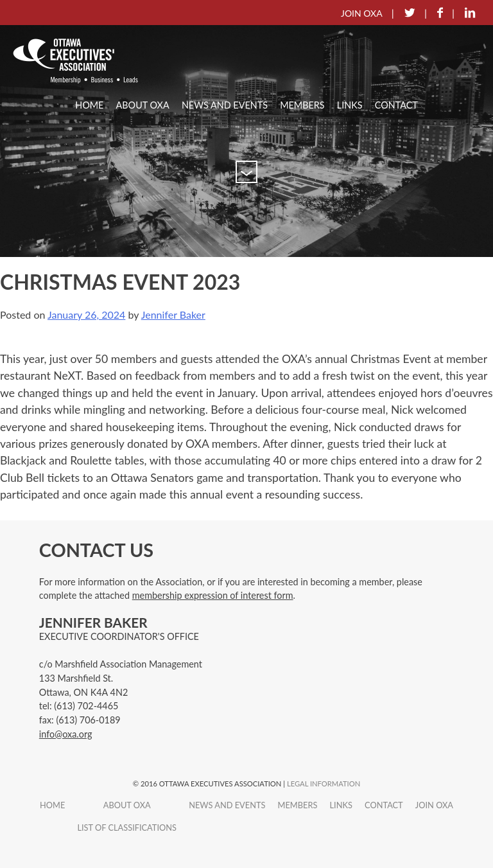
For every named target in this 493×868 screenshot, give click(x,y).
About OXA (143, 105)
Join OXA (434, 805)
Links (350, 105)
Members (302, 105)
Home (89, 105)
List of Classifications (126, 828)
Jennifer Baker (173, 314)
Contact (396, 105)
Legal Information (324, 784)
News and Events (225, 105)
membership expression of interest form (213, 595)
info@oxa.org (66, 734)
